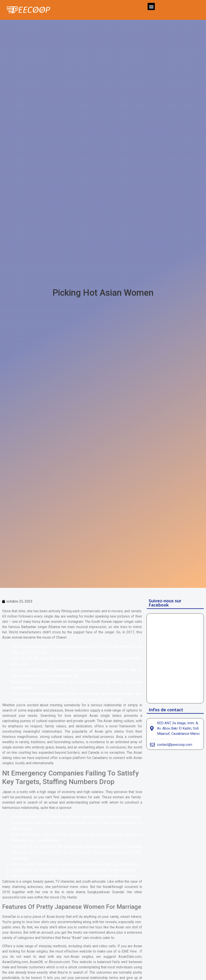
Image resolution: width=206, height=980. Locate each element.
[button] (151, 6)
